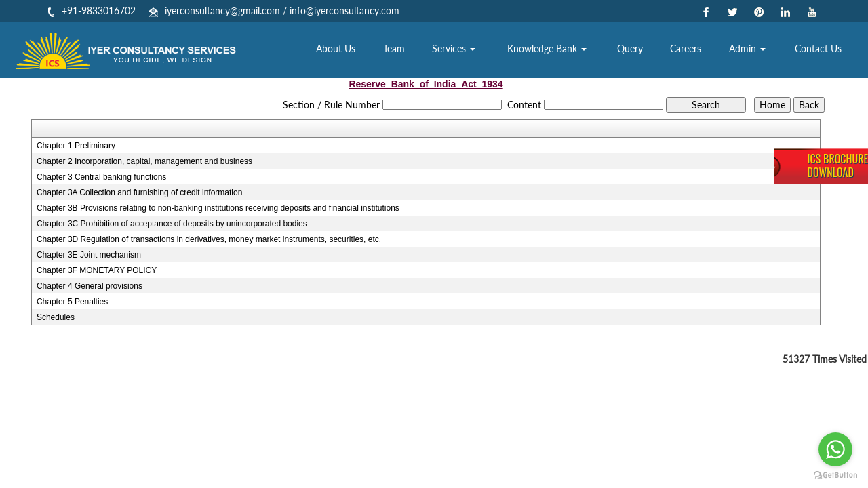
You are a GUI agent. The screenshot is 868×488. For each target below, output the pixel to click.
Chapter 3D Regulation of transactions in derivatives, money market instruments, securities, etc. (209, 239)
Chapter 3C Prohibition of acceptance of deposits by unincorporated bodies (172, 224)
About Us (357, 50)
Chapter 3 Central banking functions (101, 177)
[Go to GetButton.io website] (835, 475)
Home (299, 50)
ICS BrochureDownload (838, 165)
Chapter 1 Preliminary (76, 146)
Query (639, 50)
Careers (692, 50)
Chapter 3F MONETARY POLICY (97, 270)
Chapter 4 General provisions (90, 286)
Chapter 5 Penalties (72, 302)
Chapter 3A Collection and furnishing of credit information (140, 192)
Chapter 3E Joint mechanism (89, 255)
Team (412, 50)
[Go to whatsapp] (835, 449)
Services (470, 50)
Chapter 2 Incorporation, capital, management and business (144, 161)
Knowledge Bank (560, 50)
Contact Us (820, 50)
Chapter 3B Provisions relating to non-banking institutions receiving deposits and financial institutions (218, 208)
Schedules (56, 317)
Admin (752, 50)
